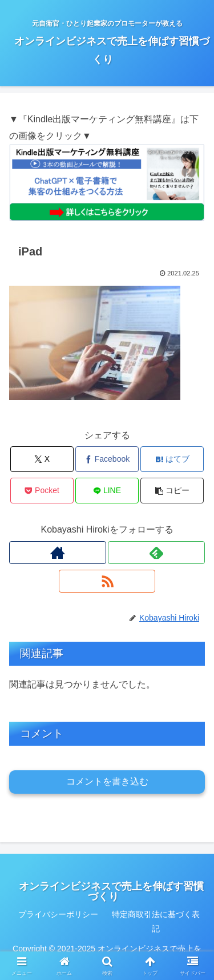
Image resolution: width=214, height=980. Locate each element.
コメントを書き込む (107, 781)
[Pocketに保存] (42, 491)
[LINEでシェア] (107, 491)
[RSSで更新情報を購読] (107, 581)
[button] (172, 491)
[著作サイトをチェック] (58, 553)
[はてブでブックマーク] (172, 459)
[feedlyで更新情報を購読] (156, 553)
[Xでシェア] (42, 459)
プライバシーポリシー (58, 914)
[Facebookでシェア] (107, 459)
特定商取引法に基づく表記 (156, 921)
